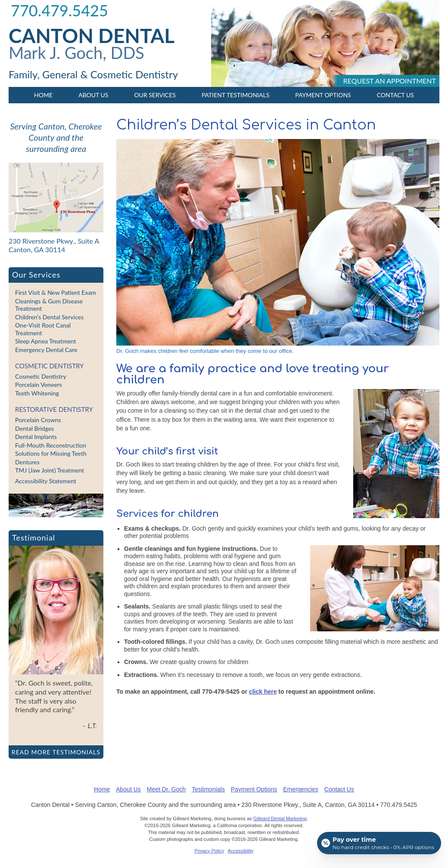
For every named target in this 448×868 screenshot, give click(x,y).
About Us (93, 95)
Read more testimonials (56, 752)
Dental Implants (36, 437)
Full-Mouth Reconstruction (51, 445)
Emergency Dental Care (46, 350)
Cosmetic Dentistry (49, 366)
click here (263, 692)
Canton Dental (92, 36)
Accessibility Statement (46, 481)
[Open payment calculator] (379, 843)
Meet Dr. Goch (166, 789)
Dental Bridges (34, 428)
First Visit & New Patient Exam (56, 292)
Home (43, 95)
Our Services (155, 95)
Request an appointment (390, 81)
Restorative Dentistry (54, 409)
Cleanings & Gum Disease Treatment (49, 305)
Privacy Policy (209, 851)
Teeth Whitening (37, 393)
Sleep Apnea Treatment (46, 341)
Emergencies (301, 789)
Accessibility (241, 851)
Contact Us (395, 95)
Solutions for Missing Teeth (51, 453)
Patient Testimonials (235, 95)
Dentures (27, 462)
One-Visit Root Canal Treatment (43, 329)
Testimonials (208, 789)
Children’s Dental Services (49, 317)
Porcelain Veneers (39, 385)
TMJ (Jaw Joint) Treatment (50, 470)
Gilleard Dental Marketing (280, 819)
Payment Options (323, 95)
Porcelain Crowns (38, 420)
